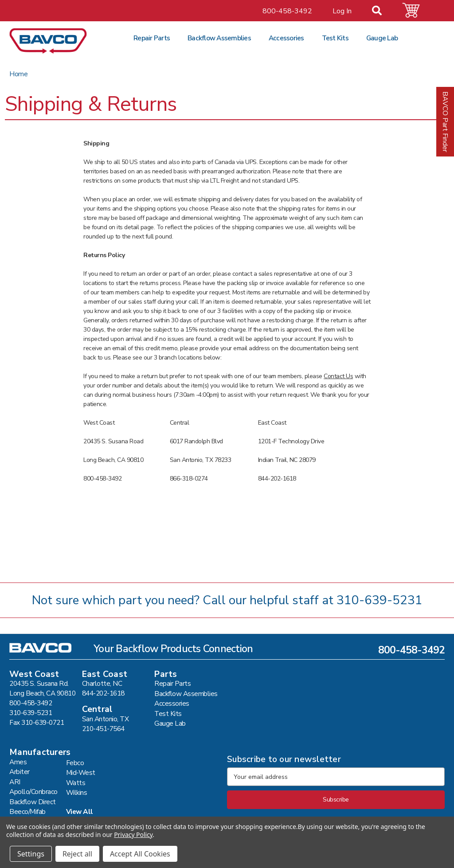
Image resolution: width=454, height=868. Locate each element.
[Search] (382, 12)
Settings (31, 854)
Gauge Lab (382, 38)
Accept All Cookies (140, 854)
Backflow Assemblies (219, 38)
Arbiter (20, 772)
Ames (18, 762)
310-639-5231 (380, 600)
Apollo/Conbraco (33, 792)
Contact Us (338, 376)
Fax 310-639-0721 (37, 722)
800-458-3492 (287, 11)
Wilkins (77, 792)
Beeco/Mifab (27, 811)
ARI (15, 782)
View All (80, 811)
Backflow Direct (33, 802)
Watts (76, 783)
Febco (75, 763)
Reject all (77, 854)
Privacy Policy (133, 835)
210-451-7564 (103, 729)
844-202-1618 (103, 693)
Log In (342, 11)
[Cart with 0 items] (416, 10)
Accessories (286, 38)
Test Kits (335, 38)
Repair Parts (152, 38)
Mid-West (81, 772)
